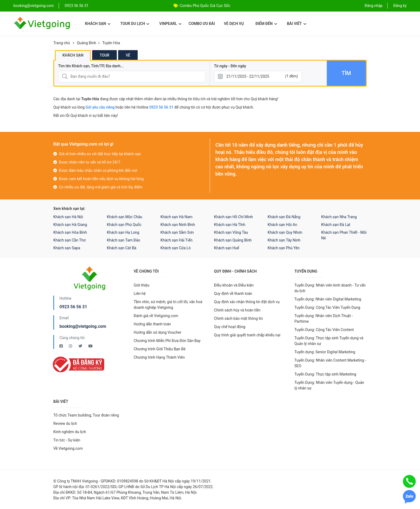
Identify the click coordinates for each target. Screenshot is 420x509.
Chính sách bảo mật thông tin (239, 318)
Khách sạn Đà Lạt (336, 225)
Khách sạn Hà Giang (70, 225)
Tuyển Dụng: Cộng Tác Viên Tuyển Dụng (327, 307)
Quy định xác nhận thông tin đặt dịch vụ (247, 302)
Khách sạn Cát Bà (122, 248)
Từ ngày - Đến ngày (230, 66)
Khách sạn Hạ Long (123, 232)
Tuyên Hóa (111, 43)
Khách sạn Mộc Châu (125, 217)
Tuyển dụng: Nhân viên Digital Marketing (328, 299)
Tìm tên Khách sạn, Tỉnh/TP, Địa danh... (91, 66)
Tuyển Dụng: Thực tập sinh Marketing (325, 374)
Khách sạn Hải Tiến (177, 240)
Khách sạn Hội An (282, 225)
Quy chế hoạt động (230, 327)
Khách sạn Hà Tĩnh (230, 225)
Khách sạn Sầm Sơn (177, 232)
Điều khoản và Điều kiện (234, 285)
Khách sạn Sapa (67, 248)
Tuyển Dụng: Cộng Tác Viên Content (324, 330)
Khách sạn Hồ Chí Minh (233, 217)
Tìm (346, 73)
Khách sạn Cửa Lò (176, 248)
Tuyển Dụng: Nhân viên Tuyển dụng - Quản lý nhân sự (329, 385)
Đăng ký (400, 6)
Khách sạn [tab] (73, 55)
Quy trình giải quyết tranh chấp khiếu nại (247, 335)
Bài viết (297, 24)
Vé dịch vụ (234, 24)
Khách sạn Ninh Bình (178, 225)
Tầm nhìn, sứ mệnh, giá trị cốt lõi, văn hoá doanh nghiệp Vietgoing (168, 305)
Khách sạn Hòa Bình (70, 232)
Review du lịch (65, 423)
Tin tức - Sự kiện (67, 440)
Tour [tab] (104, 55)
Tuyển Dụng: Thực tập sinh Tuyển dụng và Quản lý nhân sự (329, 341)
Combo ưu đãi (202, 24)
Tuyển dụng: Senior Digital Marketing (325, 352)
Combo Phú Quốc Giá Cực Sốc (205, 6)
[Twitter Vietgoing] (81, 346)
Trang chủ (62, 43)
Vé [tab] (128, 55)
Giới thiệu (142, 285)
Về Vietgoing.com (68, 448)
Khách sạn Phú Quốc (124, 225)
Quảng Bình (87, 43)
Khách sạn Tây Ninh (284, 240)
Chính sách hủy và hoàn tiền (237, 310)
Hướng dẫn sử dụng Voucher (157, 332)
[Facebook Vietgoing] (61, 346)
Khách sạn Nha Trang (339, 217)
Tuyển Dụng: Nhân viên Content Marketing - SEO (330, 363)
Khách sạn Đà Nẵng (284, 217)
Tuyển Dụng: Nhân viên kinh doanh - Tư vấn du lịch (330, 288)
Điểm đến (266, 24)
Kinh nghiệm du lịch (70, 432)
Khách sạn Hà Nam (177, 217)
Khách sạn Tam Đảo (123, 240)
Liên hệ (140, 293)
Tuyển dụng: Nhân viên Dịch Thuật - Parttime (324, 319)
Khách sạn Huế (227, 248)
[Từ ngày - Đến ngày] (258, 77)
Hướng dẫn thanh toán (152, 324)
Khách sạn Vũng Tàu (231, 232)
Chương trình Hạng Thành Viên (159, 357)
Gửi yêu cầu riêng (100, 107)
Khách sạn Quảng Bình (233, 240)
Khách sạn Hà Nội (68, 217)
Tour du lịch (135, 24)
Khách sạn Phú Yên (284, 248)
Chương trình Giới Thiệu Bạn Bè (160, 349)
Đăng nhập (374, 6)
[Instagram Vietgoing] (71, 346)
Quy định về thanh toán (233, 293)
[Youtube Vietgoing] (91, 346)
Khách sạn (98, 24)
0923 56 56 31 (76, 6)
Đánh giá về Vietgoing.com (156, 316)
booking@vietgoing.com (83, 326)
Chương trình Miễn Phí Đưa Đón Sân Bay (167, 341)
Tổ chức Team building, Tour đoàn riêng (86, 415)
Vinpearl (170, 24)
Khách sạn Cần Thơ (69, 240)
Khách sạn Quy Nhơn (285, 232)
